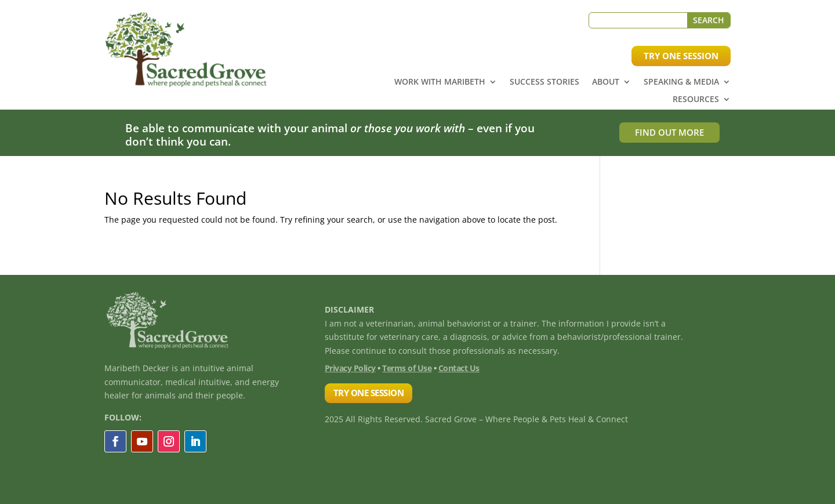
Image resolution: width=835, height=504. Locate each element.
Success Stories (544, 82)
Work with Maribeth (440, 82)
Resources (696, 100)
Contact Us (459, 368)
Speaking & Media (681, 82)
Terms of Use (407, 368)
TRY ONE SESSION (681, 56)
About (606, 82)
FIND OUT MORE (669, 132)
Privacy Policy (350, 368)
